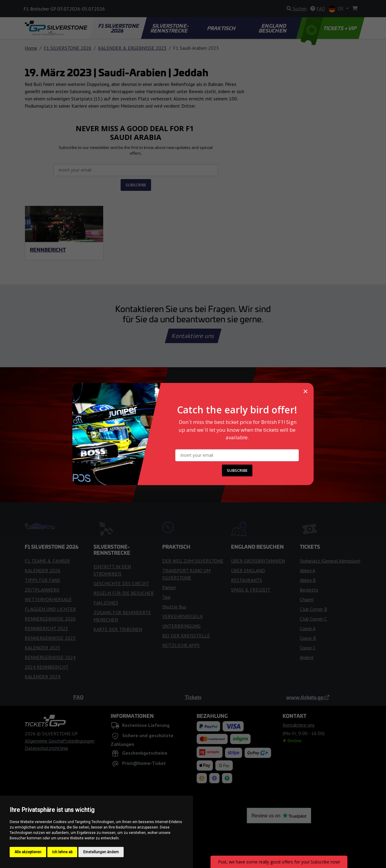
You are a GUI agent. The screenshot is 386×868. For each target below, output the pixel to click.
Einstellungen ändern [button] (101, 852)
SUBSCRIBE (237, 470)
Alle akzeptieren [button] (28, 852)
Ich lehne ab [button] (62, 852)
